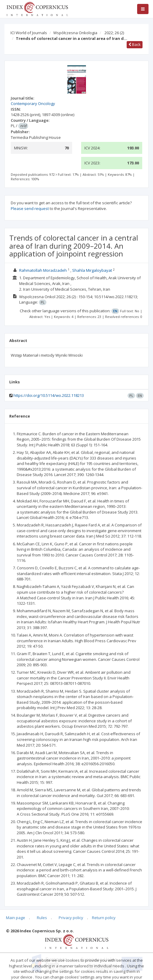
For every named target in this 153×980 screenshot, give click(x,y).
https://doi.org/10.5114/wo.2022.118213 (49, 395)
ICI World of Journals (29, 33)
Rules (42, 918)
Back (135, 44)
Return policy (104, 918)
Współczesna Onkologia (75, 33)
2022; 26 (114, 33)
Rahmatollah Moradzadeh (43, 270)
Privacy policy (71, 918)
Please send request (30, 208)
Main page (16, 918)
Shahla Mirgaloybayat (92, 270)
